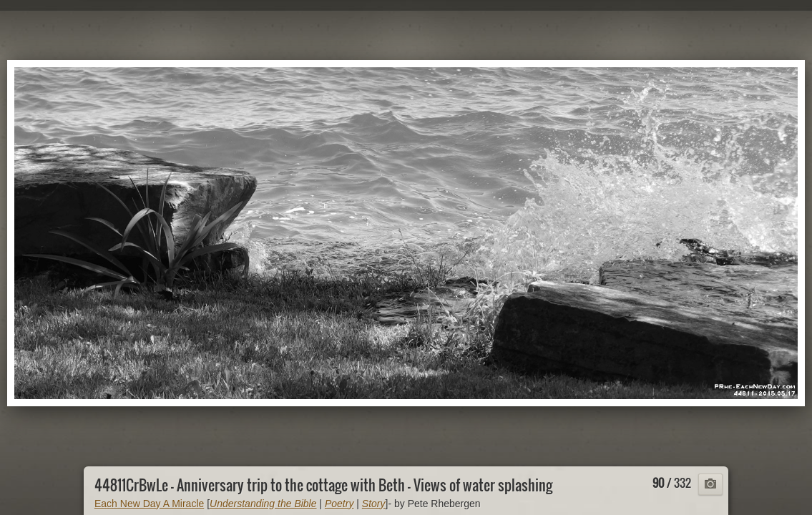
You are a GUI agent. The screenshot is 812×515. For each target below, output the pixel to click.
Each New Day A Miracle (149, 504)
